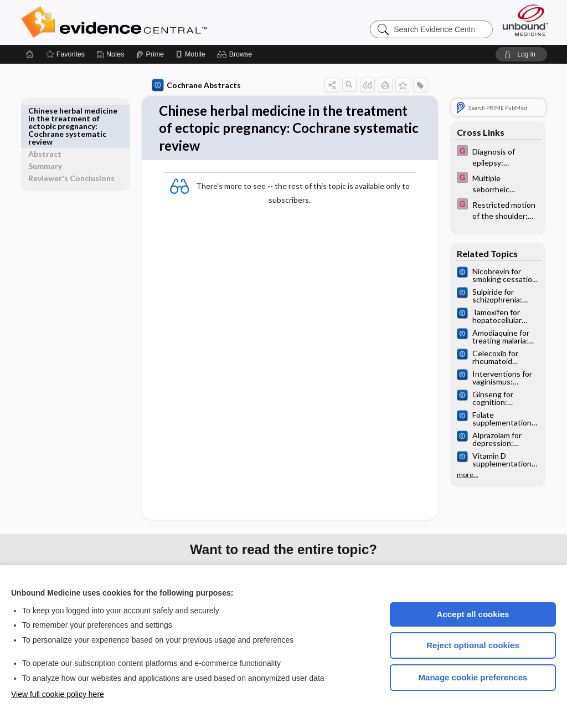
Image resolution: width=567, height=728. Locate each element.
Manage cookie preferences (473, 677)
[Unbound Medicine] (525, 20)
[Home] (30, 54)
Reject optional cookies (473, 645)
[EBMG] (496, 156)
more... (465, 475)
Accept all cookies (473, 614)
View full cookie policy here (58, 694)
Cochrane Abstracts (194, 85)
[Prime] (150, 54)
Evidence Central (158, 22)
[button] (236, 54)
